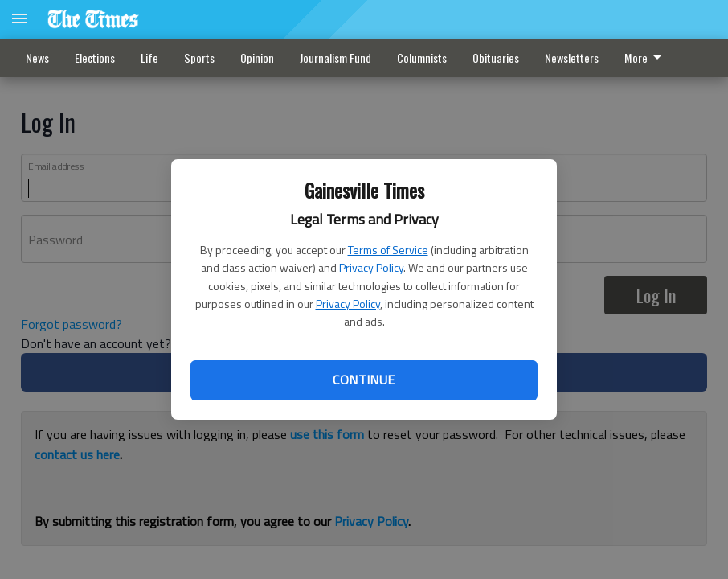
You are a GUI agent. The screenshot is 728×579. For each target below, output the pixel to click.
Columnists (422, 57)
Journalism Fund (335, 57)
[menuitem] (647, 58)
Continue (364, 380)
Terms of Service (388, 250)
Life (149, 57)
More (646, 57)
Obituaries (496, 57)
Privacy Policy (371, 267)
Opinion (257, 57)
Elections (95, 57)
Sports (199, 57)
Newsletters (572, 57)
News (37, 57)
